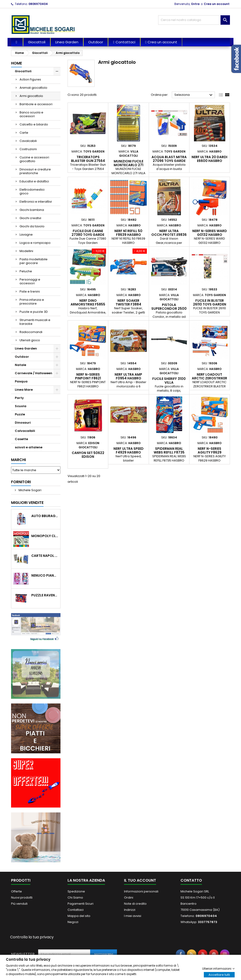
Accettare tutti (219, 974)
